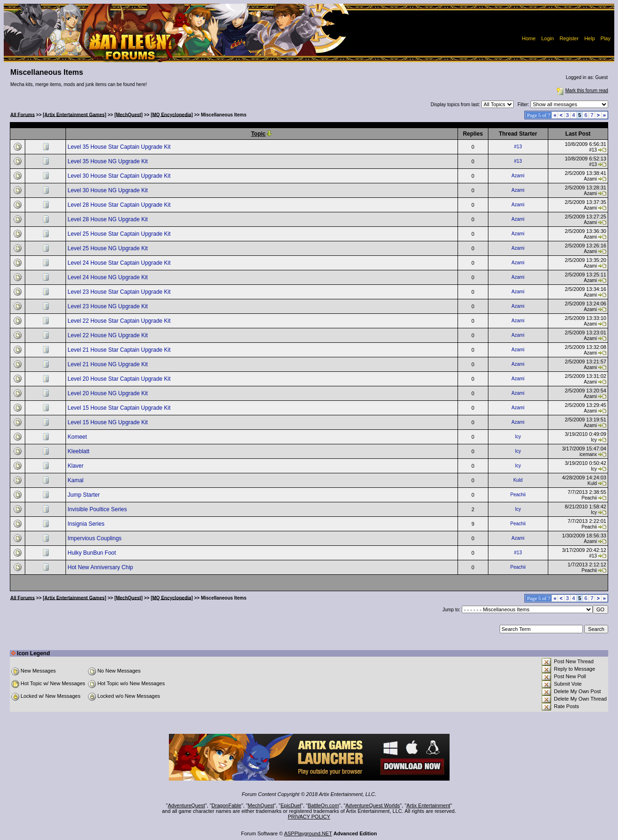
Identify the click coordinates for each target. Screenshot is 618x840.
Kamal (76, 480)
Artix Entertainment (429, 805)
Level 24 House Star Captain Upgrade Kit (120, 263)
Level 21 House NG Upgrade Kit (108, 364)
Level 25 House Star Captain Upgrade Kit (120, 234)
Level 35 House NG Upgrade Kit (108, 161)
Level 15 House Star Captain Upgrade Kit (120, 408)
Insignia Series (87, 524)
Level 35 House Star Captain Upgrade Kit (120, 147)
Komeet (78, 437)
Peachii (518, 495)
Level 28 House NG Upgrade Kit (108, 219)
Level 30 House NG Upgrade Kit (108, 190)
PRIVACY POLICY (309, 817)
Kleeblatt (79, 451)
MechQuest (261, 805)
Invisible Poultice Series (98, 509)
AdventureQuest (187, 805)
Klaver (76, 466)
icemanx (588, 454)
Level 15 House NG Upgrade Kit (108, 422)
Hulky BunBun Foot (92, 553)
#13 (518, 147)
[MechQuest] (128, 114)
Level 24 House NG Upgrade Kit (108, 277)
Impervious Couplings (95, 538)
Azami (518, 176)
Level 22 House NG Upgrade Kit (108, 335)
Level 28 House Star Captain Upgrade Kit (120, 205)
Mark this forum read (582, 91)
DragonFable (226, 805)
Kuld (518, 480)
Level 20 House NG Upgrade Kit (108, 393)
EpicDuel (291, 805)
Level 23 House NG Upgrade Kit (108, 306)
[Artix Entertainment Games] (75, 114)
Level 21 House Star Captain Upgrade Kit (120, 350)
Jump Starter (84, 495)
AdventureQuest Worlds (373, 805)
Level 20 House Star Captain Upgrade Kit (120, 379)
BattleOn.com (324, 805)
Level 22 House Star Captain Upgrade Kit (120, 321)
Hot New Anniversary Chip (101, 567)
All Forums (22, 114)
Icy (518, 437)
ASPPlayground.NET (308, 833)
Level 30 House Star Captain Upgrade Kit (120, 176)
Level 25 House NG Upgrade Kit (108, 248)
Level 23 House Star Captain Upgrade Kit (120, 292)
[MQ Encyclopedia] (172, 114)
